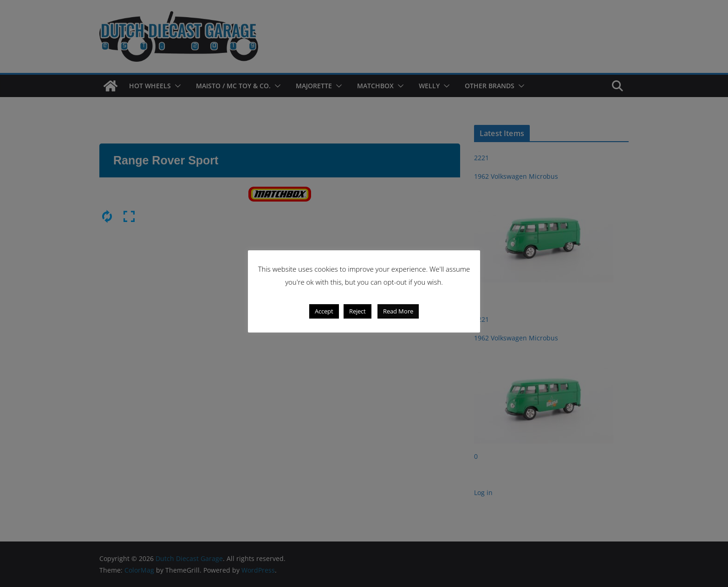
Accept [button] (324, 311)
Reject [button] (357, 311)
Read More (398, 311)
